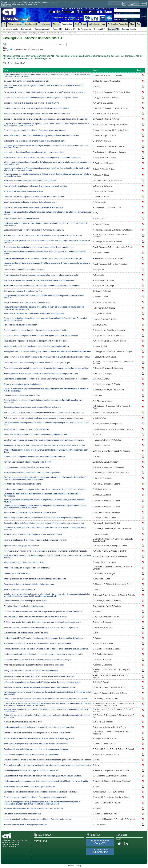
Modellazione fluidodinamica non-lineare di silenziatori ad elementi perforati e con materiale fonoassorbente (46, 379)
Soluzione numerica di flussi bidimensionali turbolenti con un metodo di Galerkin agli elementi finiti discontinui (47, 357)
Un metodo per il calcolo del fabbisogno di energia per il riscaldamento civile (34, 152)
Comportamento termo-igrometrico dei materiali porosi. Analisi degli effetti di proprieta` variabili (41, 98)
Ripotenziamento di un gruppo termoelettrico (21, 546)
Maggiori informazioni (137, 4)
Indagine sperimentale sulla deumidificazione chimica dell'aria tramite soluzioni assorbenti (39, 280)
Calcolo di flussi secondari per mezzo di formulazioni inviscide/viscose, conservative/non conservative (44, 440)
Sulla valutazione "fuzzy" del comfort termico (21, 219)
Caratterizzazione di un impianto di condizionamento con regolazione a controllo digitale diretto (41, 336)
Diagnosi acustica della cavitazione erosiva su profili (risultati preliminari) (32, 407)
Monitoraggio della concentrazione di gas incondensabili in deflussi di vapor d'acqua (37, 363)
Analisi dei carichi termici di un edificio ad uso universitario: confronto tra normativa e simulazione (42, 158)
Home (9, 33)
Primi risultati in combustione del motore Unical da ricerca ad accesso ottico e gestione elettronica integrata (46, 649)
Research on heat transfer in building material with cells (25, 825)
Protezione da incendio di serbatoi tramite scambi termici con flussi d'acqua (33, 809)
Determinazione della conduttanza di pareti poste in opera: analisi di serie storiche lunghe (39, 247)
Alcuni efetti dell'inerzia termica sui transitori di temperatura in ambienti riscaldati (35, 186)
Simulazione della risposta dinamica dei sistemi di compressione (29, 584)
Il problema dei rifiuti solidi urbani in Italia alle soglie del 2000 (28, 462)
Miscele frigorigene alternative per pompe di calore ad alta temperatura (32, 771)
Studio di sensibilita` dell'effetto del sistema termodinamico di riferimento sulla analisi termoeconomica (44, 523)
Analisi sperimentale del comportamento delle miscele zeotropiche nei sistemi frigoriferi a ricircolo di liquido (46, 781)
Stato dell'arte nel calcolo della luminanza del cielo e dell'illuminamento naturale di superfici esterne (43, 236)
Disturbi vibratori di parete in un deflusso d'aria (22, 396)
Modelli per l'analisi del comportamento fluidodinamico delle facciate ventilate (34, 197)
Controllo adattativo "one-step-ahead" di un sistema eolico (27, 467)
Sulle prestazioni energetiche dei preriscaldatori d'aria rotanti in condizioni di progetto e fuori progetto (43, 258)
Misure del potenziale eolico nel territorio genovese (24, 562)
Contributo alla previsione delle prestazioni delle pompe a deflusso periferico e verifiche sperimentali (43, 612)
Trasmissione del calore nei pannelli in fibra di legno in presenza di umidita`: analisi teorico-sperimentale (45, 92)
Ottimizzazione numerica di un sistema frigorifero (23, 291)
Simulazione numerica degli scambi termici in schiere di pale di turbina (31, 103)
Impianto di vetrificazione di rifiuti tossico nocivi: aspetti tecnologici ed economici (35, 540)
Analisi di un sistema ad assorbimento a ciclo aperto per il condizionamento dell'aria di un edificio (42, 286)
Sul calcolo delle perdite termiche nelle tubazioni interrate (26, 81)
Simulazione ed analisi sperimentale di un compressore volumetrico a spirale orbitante (38, 733)
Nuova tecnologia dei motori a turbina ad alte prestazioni (26, 633)
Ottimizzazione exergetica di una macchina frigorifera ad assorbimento (31, 755)
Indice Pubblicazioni (20, 33)
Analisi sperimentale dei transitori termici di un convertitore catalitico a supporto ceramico (39, 727)
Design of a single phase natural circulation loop (23, 384)
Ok (124, 4)
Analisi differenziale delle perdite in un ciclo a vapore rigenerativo (29, 787)
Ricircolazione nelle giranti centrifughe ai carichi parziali (25, 601)
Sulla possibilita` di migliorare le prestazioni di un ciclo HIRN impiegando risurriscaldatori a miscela (42, 776)
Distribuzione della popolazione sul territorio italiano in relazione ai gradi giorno (35, 141)
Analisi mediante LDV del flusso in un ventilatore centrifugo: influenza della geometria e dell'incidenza (44, 638)
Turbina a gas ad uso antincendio (17, 574)
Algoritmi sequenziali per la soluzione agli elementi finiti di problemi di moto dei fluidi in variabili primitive (44, 445)
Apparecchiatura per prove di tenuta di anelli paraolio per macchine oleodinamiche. (36, 744)
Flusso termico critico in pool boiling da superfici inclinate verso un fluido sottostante (37, 114)
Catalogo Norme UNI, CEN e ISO (100, 851)
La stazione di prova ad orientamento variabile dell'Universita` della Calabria (34, 230)
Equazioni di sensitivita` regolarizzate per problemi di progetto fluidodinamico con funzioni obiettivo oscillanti (46, 368)
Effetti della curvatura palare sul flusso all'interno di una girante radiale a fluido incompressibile (41, 628)
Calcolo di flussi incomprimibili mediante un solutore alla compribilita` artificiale (35, 457)
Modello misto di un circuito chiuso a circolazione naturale (26, 429)
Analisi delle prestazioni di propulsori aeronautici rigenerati (27, 568)
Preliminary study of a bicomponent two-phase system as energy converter (33, 534)
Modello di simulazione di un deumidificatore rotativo (24, 270)
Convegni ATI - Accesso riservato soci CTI (44, 33)
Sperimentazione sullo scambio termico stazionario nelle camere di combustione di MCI (38, 644)
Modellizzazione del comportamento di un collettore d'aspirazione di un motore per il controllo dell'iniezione (46, 699)
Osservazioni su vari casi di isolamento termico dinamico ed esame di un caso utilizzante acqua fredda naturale (48, 765)
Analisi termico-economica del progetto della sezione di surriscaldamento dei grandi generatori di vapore (45, 489)
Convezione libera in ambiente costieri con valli (22, 814)
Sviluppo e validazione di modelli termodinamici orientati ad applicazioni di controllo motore (39, 687)
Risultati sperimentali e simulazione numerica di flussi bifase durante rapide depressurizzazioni (41, 374)
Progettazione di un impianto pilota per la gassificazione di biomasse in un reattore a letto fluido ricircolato (45, 551)
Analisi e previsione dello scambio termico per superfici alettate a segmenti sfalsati (36, 108)
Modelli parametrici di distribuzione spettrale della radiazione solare (30, 202)
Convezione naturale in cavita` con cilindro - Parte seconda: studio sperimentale (35, 797)
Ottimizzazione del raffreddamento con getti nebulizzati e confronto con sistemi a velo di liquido (41, 792)
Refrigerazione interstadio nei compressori (20, 325)
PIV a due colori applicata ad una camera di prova (23, 191)
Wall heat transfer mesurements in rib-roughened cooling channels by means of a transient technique (43, 418)
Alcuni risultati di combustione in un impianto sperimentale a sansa (30, 512)
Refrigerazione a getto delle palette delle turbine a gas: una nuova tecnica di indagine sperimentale (43, 622)
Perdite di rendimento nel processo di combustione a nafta (27, 302)
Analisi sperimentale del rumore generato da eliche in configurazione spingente (35, 579)
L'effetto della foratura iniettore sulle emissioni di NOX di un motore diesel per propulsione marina (42, 682)
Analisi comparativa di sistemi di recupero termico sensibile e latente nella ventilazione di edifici (41, 275)
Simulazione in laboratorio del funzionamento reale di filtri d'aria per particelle (34, 314)
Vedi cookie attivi (6, 6)
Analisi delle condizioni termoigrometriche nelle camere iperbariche (30, 181)
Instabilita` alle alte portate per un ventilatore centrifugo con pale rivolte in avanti (35, 617)
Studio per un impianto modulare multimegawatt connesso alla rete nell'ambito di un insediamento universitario (47, 352)
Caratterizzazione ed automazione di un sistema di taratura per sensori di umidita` (36, 330)
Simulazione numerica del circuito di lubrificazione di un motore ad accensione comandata (39, 676)
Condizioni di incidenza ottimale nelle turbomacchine (24, 606)
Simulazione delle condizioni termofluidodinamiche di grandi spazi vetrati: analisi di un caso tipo (41, 136)
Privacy (79, 866)
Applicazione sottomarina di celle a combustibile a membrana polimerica (32, 473)
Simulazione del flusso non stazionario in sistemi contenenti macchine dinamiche (35, 435)
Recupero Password (120, 19)
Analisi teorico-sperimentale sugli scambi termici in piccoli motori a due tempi (34, 665)
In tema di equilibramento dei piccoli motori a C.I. (23, 722)
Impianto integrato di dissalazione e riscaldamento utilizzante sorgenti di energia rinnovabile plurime (43, 518)
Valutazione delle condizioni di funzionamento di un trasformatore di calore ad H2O (36, 346)
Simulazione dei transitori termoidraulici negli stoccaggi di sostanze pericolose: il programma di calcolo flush (46, 119)
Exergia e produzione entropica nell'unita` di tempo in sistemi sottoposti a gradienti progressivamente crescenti (47, 760)
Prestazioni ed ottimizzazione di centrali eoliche (22, 484)
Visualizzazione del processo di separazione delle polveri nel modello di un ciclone (36, 341)
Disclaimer (71, 866)
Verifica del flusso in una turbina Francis (19, 590)
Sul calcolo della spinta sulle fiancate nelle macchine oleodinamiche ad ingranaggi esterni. (39, 738)
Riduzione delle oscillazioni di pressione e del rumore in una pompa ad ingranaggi (36, 749)
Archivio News (40, 841)
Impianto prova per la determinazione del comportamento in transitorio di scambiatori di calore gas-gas (44, 413)
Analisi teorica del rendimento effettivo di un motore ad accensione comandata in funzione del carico (43, 654)
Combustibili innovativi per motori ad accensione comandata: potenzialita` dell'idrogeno (38, 660)
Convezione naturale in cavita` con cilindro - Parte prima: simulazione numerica (35, 130)
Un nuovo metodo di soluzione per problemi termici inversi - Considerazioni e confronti (38, 819)
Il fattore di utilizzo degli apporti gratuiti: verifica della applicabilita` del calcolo (34, 207)
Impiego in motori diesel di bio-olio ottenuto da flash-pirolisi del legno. (31, 671)
